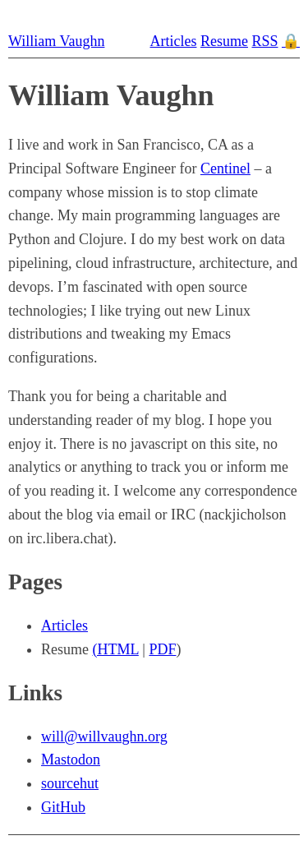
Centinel (225, 169)
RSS (264, 41)
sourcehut (70, 783)
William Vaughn (56, 41)
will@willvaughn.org (104, 736)
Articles (173, 41)
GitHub (63, 807)
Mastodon (71, 759)
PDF (162, 649)
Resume (224, 41)
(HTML (116, 649)
